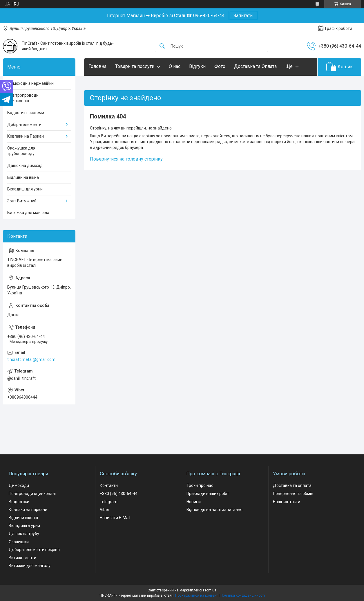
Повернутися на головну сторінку (126, 159)
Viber (105, 510)
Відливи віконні (23, 518)
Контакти (109, 485)
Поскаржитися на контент (197, 595)
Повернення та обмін (293, 494)
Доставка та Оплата (255, 66)
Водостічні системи (26, 113)
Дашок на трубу (24, 534)
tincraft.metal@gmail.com (31, 359)
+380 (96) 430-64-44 (119, 494)
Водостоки (19, 502)
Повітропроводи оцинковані (23, 98)
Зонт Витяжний (22, 201)
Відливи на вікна (23, 177)
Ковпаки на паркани (28, 510)
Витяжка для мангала (28, 213)
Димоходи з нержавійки (30, 83)
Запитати (243, 16)
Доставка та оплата (292, 485)
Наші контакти (287, 502)
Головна (97, 66)
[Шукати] (162, 46)
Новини (194, 502)
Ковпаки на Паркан (26, 136)
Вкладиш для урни (25, 189)
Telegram (109, 502)
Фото (220, 66)
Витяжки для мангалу (30, 566)
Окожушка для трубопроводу (21, 151)
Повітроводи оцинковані (32, 494)
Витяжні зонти (22, 558)
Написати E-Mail (115, 518)
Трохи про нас (200, 485)
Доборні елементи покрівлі (35, 550)
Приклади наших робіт (208, 494)
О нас (175, 66)
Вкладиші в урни (24, 526)
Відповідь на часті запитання (214, 510)
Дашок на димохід (25, 165)
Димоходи (19, 485)
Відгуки (197, 66)
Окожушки (19, 542)
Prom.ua (210, 590)
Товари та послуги (135, 66)
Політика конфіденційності (243, 595)
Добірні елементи (24, 125)
